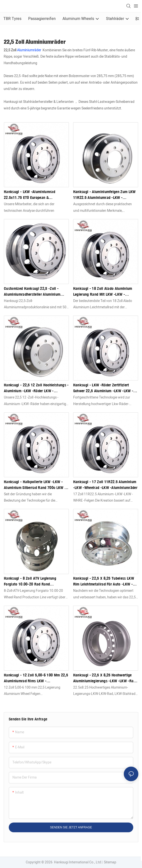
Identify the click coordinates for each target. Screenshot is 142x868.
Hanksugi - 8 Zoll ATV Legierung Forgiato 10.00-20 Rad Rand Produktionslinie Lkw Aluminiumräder (34, 581)
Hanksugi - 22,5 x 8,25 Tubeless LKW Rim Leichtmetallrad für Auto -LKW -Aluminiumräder (104, 581)
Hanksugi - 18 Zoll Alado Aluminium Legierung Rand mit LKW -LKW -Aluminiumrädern (103, 292)
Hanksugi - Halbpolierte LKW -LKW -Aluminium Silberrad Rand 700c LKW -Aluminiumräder (35, 485)
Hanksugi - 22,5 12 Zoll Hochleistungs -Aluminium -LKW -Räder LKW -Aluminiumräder (36, 388)
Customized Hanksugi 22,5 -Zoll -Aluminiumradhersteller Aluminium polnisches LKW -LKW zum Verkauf (32, 292)
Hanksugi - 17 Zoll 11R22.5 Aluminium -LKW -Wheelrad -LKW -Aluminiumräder (105, 485)
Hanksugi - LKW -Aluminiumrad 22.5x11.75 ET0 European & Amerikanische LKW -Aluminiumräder (34, 195)
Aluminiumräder (29, 50)
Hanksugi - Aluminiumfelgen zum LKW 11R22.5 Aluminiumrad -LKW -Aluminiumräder (104, 195)
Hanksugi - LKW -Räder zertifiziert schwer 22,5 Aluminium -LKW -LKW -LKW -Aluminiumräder (103, 388)
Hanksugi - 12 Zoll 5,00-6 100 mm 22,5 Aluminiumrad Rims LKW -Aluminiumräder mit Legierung (36, 678)
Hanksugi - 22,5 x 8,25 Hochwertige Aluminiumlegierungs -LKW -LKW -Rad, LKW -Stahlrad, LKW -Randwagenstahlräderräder (105, 678)
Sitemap (110, 862)
